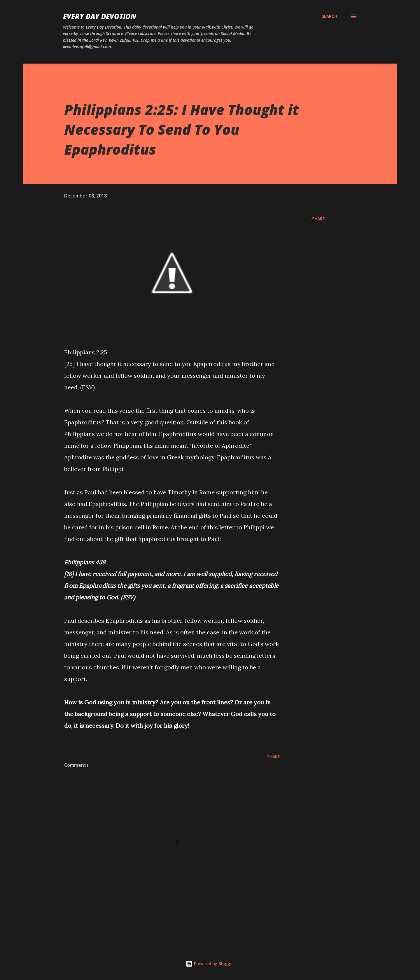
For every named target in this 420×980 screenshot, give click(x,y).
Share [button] (318, 219)
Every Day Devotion (100, 16)
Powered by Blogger (210, 964)
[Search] (329, 16)
